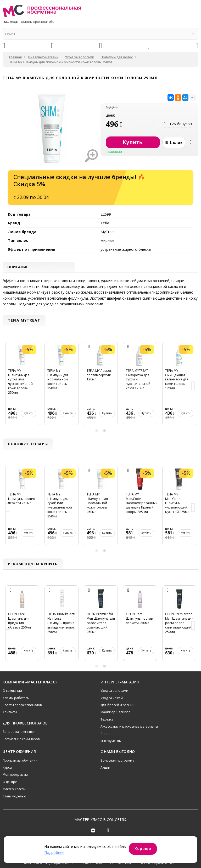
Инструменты (111, 741)
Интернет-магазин (43, 57)
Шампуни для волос (117, 57)
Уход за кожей (112, 698)
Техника (107, 720)
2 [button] (104, 431)
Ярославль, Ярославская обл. (36, 22)
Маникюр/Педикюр (116, 713)
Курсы (7, 768)
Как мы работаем (16, 698)
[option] (22, 387)
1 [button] (97, 431)
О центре (10, 782)
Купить (29, 414)
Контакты (10, 713)
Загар (105, 734)
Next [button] (193, 387)
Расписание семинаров (21, 739)
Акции (105, 768)
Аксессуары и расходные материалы (129, 727)
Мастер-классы (14, 789)
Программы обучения (20, 761)
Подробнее (54, 852)
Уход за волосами (80, 57)
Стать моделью (14, 797)
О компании (12, 691)
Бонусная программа (117, 761)
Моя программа (15, 775)
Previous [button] (8, 387)
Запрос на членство (18, 732)
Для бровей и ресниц (117, 706)
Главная (15, 57)
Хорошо (143, 849)
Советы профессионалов (22, 706)
